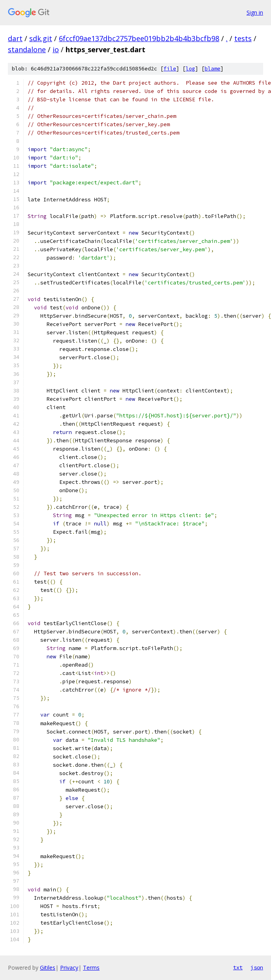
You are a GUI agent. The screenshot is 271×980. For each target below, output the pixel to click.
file (170, 69)
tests (243, 38)
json (257, 967)
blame (213, 69)
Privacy (69, 968)
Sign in (255, 12)
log (190, 69)
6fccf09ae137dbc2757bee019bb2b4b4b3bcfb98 (139, 38)
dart (15, 38)
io (56, 49)
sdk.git (41, 38)
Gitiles (48, 968)
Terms (91, 968)
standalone (27, 49)
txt (238, 967)
